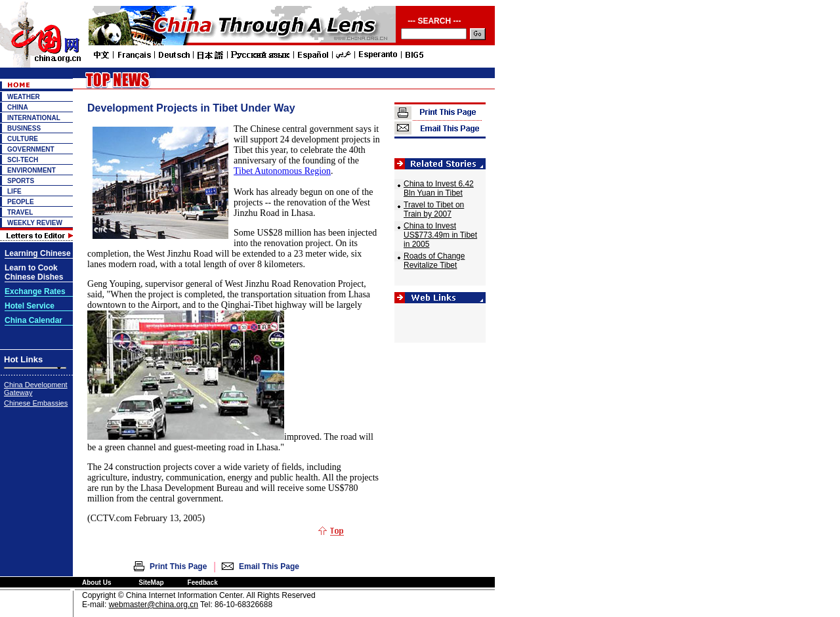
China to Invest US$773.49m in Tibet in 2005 (440, 235)
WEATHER (24, 97)
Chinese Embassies (36, 403)
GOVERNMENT (31, 149)
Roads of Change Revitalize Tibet (434, 261)
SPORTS (21, 181)
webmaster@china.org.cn (154, 605)
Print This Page (178, 566)
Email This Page (269, 566)
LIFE (14, 191)
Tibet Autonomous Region (282, 171)
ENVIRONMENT (31, 170)
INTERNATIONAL (34, 118)
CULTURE (23, 139)
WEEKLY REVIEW (35, 223)
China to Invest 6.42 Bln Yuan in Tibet (439, 188)
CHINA (18, 107)
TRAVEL (20, 212)
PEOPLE (21, 202)
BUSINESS (24, 128)
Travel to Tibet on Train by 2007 (434, 209)
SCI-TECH (23, 160)
